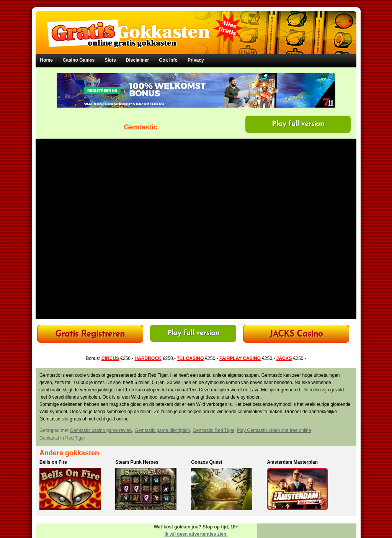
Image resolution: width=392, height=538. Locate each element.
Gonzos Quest (207, 462)
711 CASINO (190, 358)
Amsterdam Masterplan (292, 462)
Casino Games (79, 60)
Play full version (298, 124)
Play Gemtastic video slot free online (274, 430)
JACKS (284, 358)
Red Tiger (75, 438)
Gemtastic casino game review (101, 430)
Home (47, 60)
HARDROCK (148, 358)
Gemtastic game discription (163, 430)
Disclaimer (138, 60)
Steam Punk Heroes (137, 462)
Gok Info (168, 60)
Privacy (196, 60)
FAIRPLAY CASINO (240, 358)
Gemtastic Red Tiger (213, 430)
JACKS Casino (296, 334)
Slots (110, 60)
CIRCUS (110, 358)
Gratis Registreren (90, 334)
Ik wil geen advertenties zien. (196, 534)
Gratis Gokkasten (196, 27)
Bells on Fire (53, 462)
